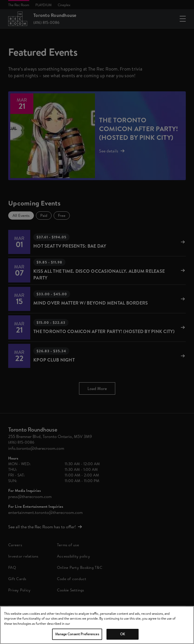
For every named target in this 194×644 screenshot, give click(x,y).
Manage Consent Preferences (77, 634)
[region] (97, 625)
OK (123, 634)
